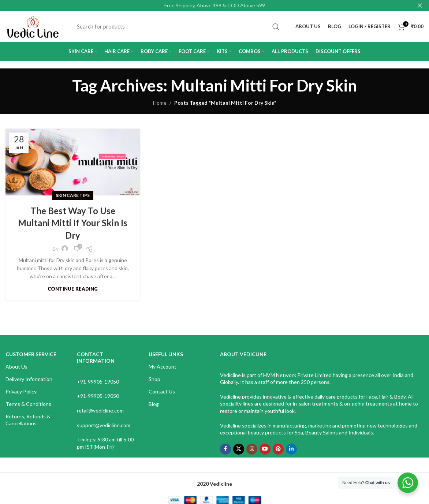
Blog (154, 404)
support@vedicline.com (104, 425)
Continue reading (73, 289)
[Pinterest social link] (278, 449)
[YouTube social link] (265, 449)
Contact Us (162, 391)
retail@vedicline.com (100, 410)
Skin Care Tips (73, 195)
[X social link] (239, 449)
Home (160, 103)
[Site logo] (33, 26)
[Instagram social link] (252, 449)
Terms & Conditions (28, 404)
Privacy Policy (21, 391)
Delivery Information (29, 379)
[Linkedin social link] (291, 449)
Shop (154, 379)
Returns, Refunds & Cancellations (28, 420)
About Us (16, 367)
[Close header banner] (420, 5)
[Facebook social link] (225, 449)
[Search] (178, 27)
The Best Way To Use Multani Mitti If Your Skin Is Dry (73, 223)
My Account (163, 367)
